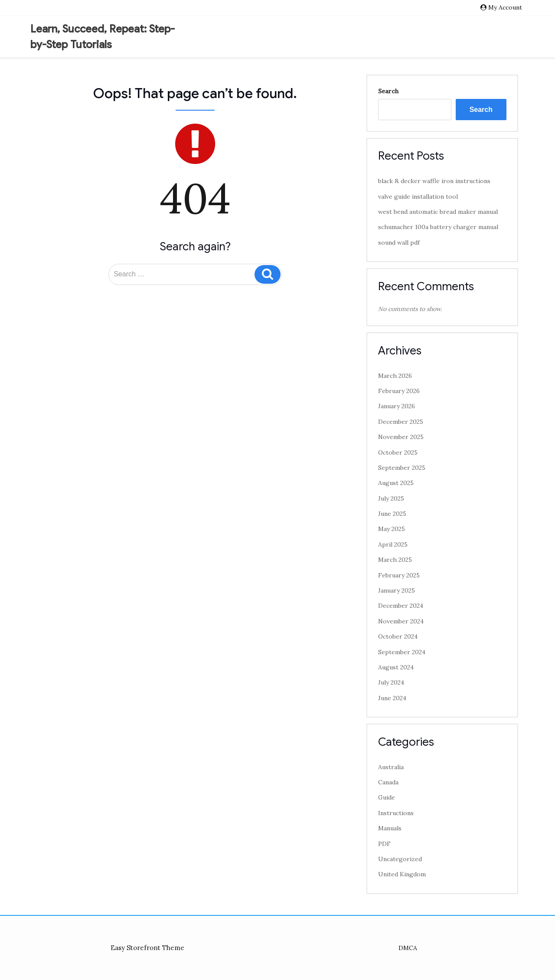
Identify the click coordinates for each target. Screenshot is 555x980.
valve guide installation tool (418, 197)
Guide (387, 797)
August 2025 (396, 483)
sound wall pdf (399, 243)
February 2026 (399, 391)
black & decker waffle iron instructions (434, 181)
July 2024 (391, 682)
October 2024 (398, 636)
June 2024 (392, 698)
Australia (391, 767)
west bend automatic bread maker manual (438, 212)
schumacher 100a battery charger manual (438, 227)
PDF (384, 844)
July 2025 (391, 498)
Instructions (396, 813)
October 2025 (398, 452)
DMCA (408, 948)
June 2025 (392, 514)
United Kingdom (402, 874)
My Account (505, 7)
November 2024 (401, 621)
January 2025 (397, 590)
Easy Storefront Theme (147, 948)
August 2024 (396, 667)
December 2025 (401, 422)
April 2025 (393, 544)
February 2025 (399, 575)
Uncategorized (400, 859)
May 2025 (392, 529)
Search (388, 91)
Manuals (390, 828)
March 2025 (395, 560)
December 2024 (401, 606)
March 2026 (395, 376)
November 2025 (401, 437)
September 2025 (402, 468)
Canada (388, 782)
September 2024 (402, 652)
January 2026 (397, 406)
